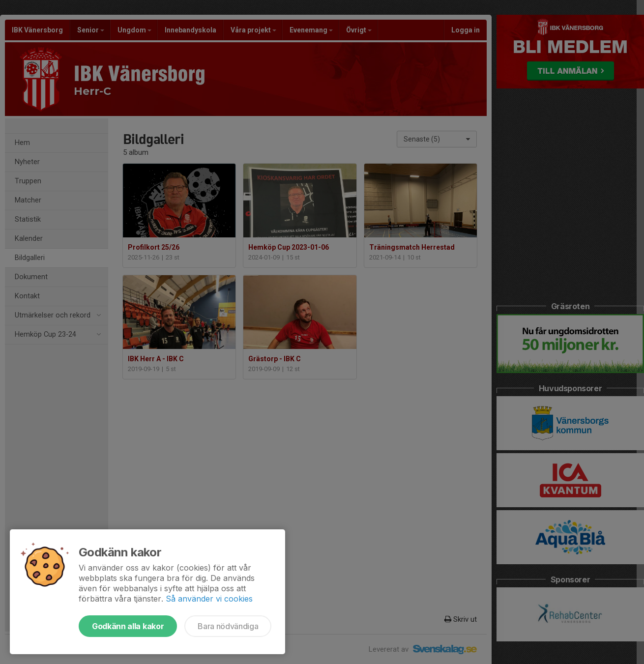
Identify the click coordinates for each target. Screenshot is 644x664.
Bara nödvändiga (228, 626)
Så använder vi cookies (209, 599)
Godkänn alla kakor (128, 626)
